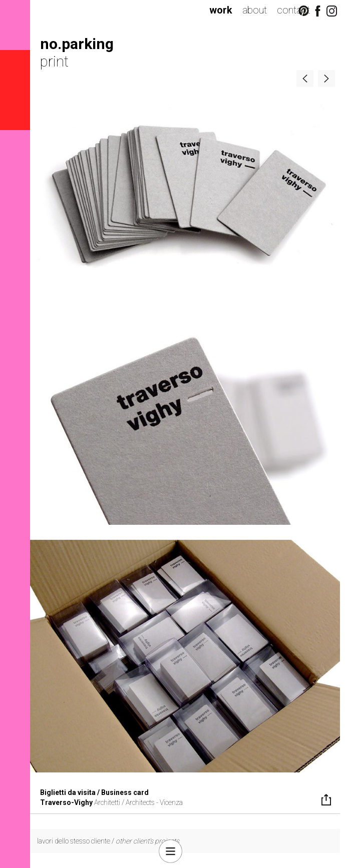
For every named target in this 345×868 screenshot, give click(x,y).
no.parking (77, 44)
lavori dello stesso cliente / (108, 841)
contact (293, 10)
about (255, 10)
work (221, 10)
